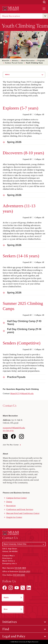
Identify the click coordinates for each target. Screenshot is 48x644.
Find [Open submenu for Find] (6, 629)
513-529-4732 (8, 430)
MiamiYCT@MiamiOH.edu (22, 393)
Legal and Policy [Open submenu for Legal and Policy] (14, 636)
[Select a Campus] (24, 544)
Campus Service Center (16, 498)
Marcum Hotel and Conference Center (23, 513)
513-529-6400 (19, 575)
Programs (41, 61)
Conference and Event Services (20, 509)
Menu (7, 75)
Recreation (11, 505)
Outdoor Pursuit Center (14, 63)
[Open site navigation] (44, 9)
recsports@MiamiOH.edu (14, 428)
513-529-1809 (20, 568)
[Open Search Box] (44, 2)
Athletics (15, 61)
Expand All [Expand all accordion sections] (27, 114)
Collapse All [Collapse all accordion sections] (39, 114)
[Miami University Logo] (11, 9)
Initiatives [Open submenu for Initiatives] (10, 622)
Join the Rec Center (11, 445)
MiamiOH (6, 61)
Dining (9, 502)
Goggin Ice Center (14, 517)
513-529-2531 (24, 572)
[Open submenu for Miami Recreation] (45, 16)
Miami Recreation (11, 16)
